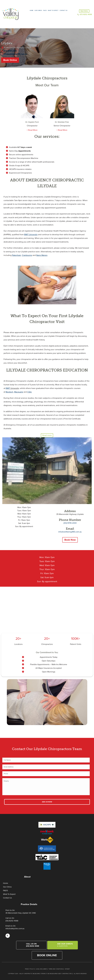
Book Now (70, 540)
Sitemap (67, 969)
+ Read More (32, 130)
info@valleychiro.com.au (15, 929)
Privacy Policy (30, 969)
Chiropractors (47, 644)
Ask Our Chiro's (66, 945)
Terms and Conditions (56, 969)
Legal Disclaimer (41, 969)
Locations (18, 644)
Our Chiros (38, 10)
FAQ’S (45, 10)
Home (32, 10)
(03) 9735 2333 (10, 51)
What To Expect (9, 894)
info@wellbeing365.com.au (15, 54)
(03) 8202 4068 (86, 14)
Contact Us (63, 10)
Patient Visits (76, 644)
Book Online (84, 11)
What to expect (53, 10)
